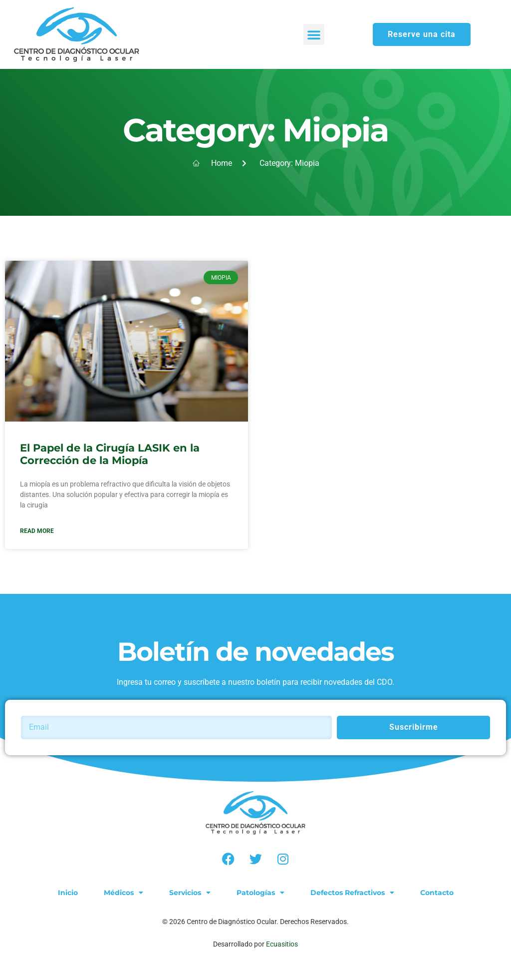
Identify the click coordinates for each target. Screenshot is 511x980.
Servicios (190, 893)
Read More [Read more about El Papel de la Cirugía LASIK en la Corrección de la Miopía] (37, 531)
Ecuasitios (282, 944)
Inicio (68, 893)
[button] (314, 34)
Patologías (260, 893)
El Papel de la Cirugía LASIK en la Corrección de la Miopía (110, 454)
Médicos (124, 893)
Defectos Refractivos (352, 893)
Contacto (437, 893)
